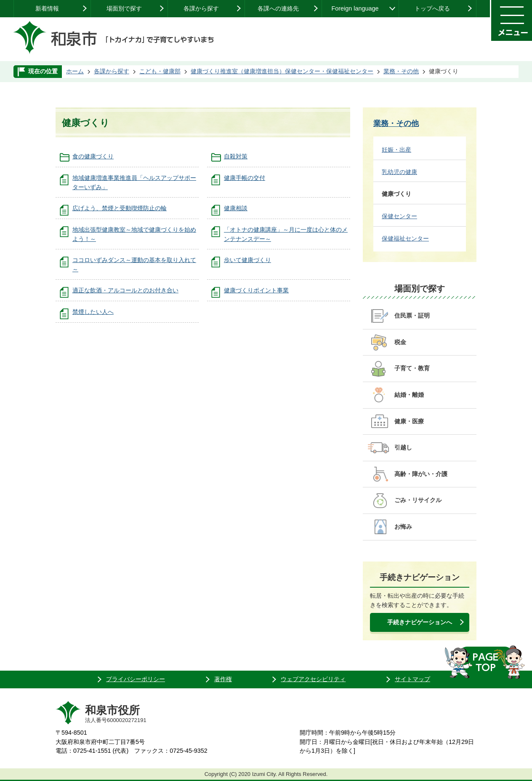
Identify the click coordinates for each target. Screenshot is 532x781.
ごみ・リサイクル (418, 500)
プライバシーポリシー (136, 679)
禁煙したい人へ (93, 312)
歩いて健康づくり (247, 260)
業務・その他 (401, 71)
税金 (400, 342)
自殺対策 (236, 156)
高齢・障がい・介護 (421, 474)
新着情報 (47, 8)
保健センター (399, 216)
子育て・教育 (412, 368)
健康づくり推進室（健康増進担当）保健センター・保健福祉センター (282, 71)
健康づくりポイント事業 (256, 290)
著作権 (223, 679)
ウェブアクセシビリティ (313, 679)
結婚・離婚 (409, 395)
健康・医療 (409, 421)
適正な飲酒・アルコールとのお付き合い (125, 290)
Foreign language (355, 8)
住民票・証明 (412, 316)
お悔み (403, 527)
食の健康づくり (93, 156)
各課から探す (201, 8)
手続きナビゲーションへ (420, 622)
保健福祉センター (405, 238)
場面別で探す (124, 8)
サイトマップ (412, 679)
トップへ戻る (432, 8)
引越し (403, 447)
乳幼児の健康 (399, 172)
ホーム (75, 71)
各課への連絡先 (278, 8)
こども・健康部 (160, 71)
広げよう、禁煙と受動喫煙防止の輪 (120, 208)
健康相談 (236, 208)
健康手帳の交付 (245, 178)
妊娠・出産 (396, 150)
